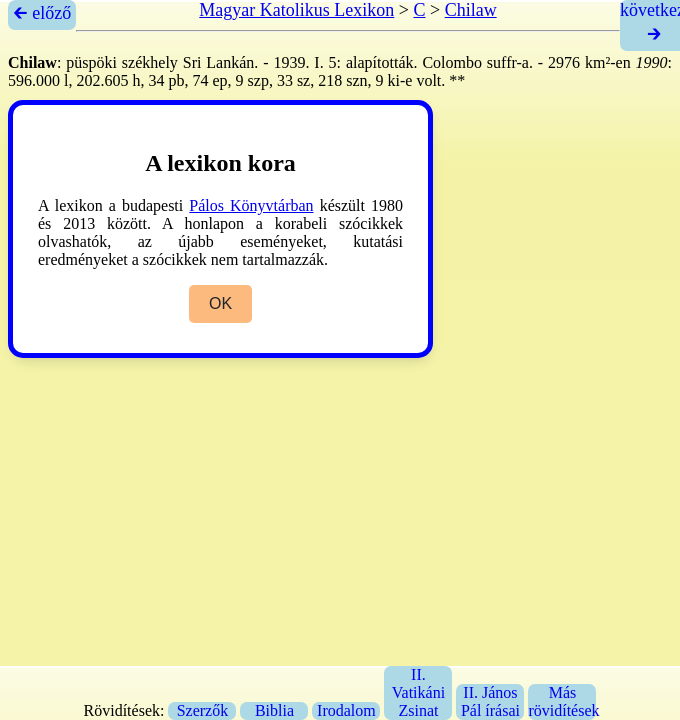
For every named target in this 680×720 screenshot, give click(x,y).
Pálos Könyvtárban (251, 205)
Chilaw (471, 10)
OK (220, 303)
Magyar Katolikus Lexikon (296, 10)
